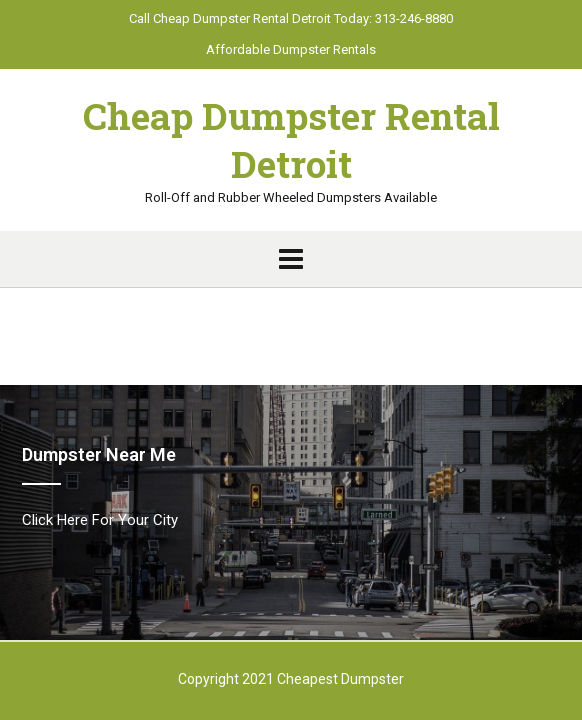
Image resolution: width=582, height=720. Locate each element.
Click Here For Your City (100, 520)
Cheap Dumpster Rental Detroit (291, 140)
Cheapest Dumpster (340, 679)
